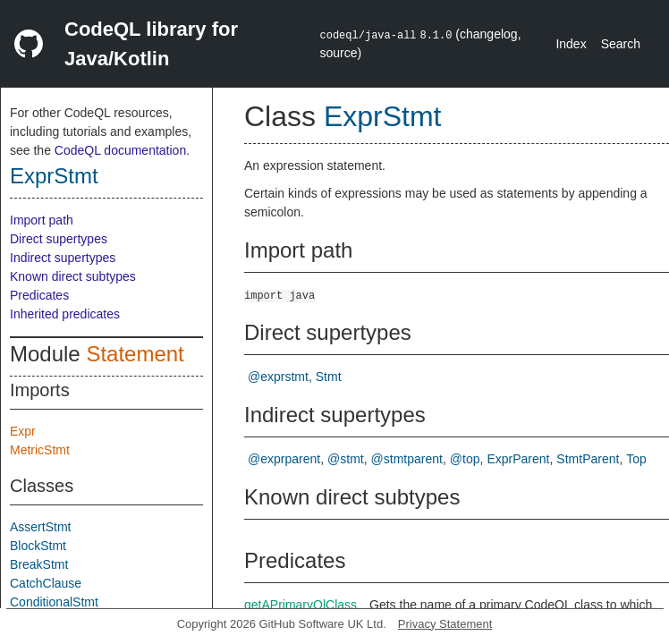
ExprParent (518, 459)
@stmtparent (407, 459)
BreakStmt (39, 564)
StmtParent (588, 459)
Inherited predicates (65, 314)
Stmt (329, 377)
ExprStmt (54, 176)
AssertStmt (40, 527)
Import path (42, 220)
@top (465, 459)
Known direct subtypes (73, 276)
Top (636, 459)
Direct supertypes (59, 239)
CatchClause (46, 583)
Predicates (39, 295)
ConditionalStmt (54, 602)
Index (571, 44)
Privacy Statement (445, 624)
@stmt (346, 459)
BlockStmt (38, 546)
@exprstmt (278, 377)
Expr (23, 431)
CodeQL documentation (120, 150)
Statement (135, 354)
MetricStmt (40, 450)
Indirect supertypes (63, 258)
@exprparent (284, 459)
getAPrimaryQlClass (301, 605)
